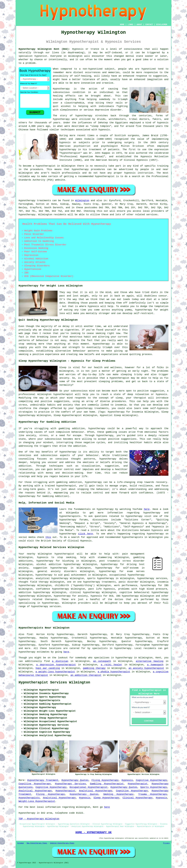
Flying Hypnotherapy (105, 780)
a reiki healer (111, 665)
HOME (122, 25)
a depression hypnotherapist (56, 665)
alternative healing (150, 661)
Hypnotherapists (29, 798)
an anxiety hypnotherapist (146, 668)
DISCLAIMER (162, 25)
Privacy (166, 843)
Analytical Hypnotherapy (35, 791)
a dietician (60, 661)
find (30, 634)
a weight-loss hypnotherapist (55, 672)
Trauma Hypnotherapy (153, 794)
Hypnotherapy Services (70, 784)
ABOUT (139, 25)
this (48, 537)
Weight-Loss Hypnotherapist (37, 801)
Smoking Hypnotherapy (118, 794)
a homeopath (155, 665)
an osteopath (102, 661)
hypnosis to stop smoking (56, 557)
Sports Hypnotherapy (154, 787)
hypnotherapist (71, 153)
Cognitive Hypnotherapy (151, 780)
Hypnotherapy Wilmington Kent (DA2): (44, 49)
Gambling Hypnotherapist (107, 784)
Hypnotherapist (138, 784)
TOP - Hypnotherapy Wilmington (39, 819)
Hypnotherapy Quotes (75, 780)
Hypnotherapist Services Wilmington (54, 683)
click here (86, 534)
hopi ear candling (48, 668)
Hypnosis (127, 780)
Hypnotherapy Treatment (43, 780)
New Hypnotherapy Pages (37, 843)
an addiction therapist (86, 675)
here (147, 509)
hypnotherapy (84, 116)
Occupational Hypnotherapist (89, 787)
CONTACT (149, 25)
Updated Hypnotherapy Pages (62, 843)
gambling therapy (94, 668)
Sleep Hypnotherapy (106, 798)
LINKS (130, 25)
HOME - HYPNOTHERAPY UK (94, 832)
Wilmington (82, 201)
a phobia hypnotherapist (114, 672)
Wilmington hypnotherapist (56, 554)
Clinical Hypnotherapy (138, 798)
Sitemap (21, 843)
